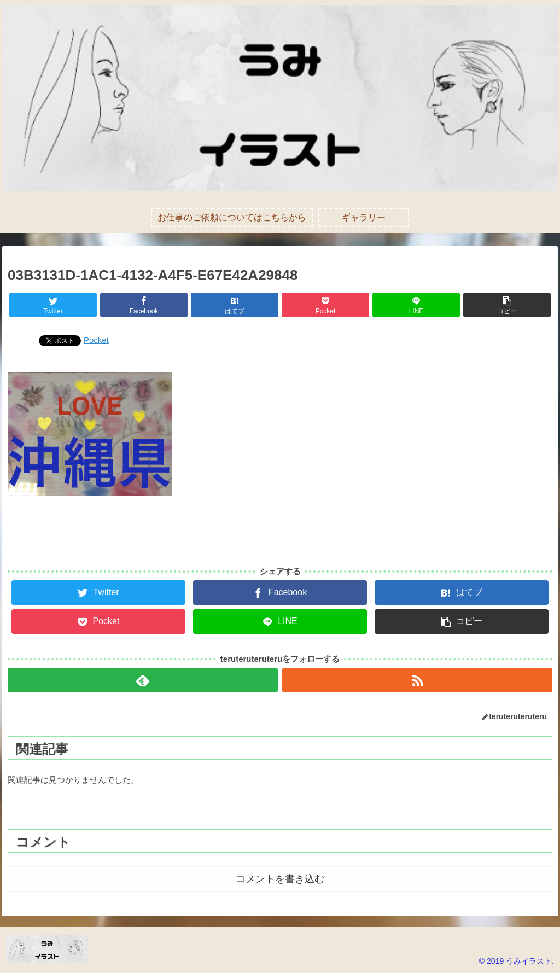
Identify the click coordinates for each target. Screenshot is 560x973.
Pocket (96, 340)
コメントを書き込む (280, 879)
